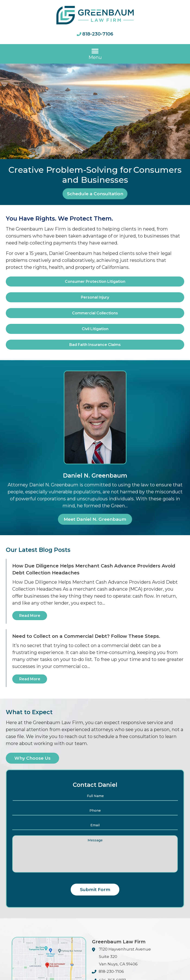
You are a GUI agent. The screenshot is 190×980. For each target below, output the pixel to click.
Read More (30, 616)
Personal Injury (95, 297)
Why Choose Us (32, 758)
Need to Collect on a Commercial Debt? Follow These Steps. (86, 636)
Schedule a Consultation (95, 194)
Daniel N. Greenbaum (95, 475)
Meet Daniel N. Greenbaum (95, 519)
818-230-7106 (98, 34)
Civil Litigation (95, 329)
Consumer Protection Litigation (95, 282)
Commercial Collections (95, 313)
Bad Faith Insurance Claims (95, 345)
